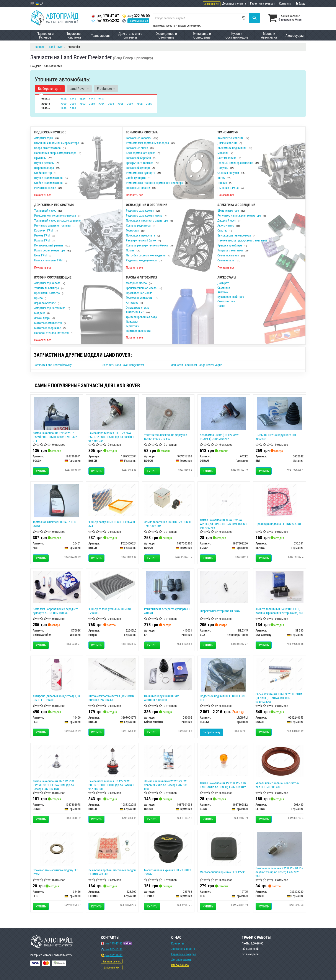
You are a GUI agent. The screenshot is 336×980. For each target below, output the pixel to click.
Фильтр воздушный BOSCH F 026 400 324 (112, 524)
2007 (130, 104)
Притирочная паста (138, 331)
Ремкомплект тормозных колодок (148, 143)
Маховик (223, 153)
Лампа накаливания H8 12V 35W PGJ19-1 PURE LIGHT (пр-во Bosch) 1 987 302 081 (111, 785)
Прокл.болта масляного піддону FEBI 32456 (56, 872)
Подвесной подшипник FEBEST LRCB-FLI (223, 698)
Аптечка (223, 292)
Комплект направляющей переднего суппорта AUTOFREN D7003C (55, 611)
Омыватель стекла (138, 307)
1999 (73, 108)
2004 (101, 104)
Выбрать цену (211, 732)
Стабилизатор (43, 173)
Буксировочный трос (231, 297)
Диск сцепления (228, 143)
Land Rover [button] (79, 88)
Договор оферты (182, 960)
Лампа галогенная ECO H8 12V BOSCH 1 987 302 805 (168, 524)
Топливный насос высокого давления (58, 220)
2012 (83, 99)
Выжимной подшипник (232, 148)
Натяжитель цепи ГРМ (49, 260)
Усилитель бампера (47, 288)
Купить (41, 471)
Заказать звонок (112, 961)
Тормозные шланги (138, 188)
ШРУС (221, 178)
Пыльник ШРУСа (228, 188)
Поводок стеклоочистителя (52, 333)
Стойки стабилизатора (49, 183)
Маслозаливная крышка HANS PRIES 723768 (168, 872)
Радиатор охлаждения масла (145, 215)
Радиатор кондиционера (142, 260)
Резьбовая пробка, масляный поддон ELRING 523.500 (112, 872)
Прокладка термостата (141, 235)
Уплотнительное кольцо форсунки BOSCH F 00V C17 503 (166, 437)
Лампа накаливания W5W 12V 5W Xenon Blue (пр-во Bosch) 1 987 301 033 (166, 785)
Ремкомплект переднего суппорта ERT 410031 (168, 611)
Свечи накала (226, 260)
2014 (101, 99)
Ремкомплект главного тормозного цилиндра (155, 183)
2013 (92, 99)
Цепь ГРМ (41, 255)
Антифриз (132, 302)
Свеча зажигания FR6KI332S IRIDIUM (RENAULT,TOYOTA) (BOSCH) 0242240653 (279, 698)
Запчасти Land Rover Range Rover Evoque (197, 365)
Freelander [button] (106, 88)
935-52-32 (105, 20)
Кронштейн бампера (47, 293)
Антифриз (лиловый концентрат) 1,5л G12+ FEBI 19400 (56, 698)
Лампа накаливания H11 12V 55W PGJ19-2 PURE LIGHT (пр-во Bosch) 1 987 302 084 (111, 437)
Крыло (39, 298)
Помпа (130, 250)
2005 (111, 104)
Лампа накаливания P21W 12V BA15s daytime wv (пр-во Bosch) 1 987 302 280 (279, 872)
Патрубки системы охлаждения (146, 255)
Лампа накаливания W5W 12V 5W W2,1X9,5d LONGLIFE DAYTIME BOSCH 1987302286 (223, 524)
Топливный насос (46, 210)
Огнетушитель (226, 301)
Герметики (133, 326)
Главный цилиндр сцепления (236, 163)
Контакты (285, 3)
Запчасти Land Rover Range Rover (123, 365)
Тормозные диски (137, 148)
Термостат (133, 230)
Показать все (43, 195)
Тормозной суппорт (138, 168)
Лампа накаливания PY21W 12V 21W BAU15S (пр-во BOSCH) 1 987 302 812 (223, 785)
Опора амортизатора (48, 148)
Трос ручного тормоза (140, 163)
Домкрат (223, 283)
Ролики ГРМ (42, 240)
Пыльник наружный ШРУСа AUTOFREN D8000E (162, 698)
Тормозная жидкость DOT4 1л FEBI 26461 (55, 524)
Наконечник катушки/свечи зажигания (242, 240)
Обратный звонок (138, 21)
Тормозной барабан (139, 158)
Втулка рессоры (45, 163)
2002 (83, 104)
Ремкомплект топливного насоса (55, 215)
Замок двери (43, 318)
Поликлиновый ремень (49, 245)
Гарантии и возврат (184, 954)
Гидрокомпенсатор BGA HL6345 (220, 611)
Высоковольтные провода (234, 235)
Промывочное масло (139, 293)
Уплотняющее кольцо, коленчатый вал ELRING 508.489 (277, 785)
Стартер (223, 230)
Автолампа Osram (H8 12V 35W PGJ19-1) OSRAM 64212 (219, 437)
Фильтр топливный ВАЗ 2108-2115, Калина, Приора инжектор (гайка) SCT (280, 611)
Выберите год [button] (50, 88)
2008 (140, 104)
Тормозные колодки (139, 138)
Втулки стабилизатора (49, 178)
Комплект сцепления (231, 138)
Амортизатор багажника (50, 308)
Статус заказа (180, 965)
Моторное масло (137, 283)
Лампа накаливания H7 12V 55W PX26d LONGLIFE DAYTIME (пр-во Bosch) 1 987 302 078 (53, 785)
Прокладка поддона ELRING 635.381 (278, 524)
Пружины (41, 158)
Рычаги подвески (46, 188)
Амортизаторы (44, 138)
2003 (92, 104)
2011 (73, 99)
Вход (300, 3)
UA (39, 3)
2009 (149, 104)
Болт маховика (227, 158)
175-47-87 (105, 16)
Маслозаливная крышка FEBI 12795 (223, 872)
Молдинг (40, 313)
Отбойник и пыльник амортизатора (57, 143)
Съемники (224, 288)
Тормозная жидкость (140, 297)
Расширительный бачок (141, 240)
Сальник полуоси (228, 173)
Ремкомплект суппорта (141, 173)
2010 (64, 99)
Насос (221, 306)
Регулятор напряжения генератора (240, 215)
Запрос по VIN (212, 4)
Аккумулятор (226, 225)
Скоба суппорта (136, 178)
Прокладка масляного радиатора (147, 220)
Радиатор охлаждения (140, 210)
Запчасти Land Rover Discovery (53, 365)
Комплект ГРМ (44, 230)
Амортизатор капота (48, 283)
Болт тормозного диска (141, 153)
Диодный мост (227, 220)
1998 (64, 108)
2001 (73, 104)
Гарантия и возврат (263, 3)
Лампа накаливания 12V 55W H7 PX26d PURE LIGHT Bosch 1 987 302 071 (55, 437)
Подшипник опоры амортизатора (56, 153)
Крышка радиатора (139, 225)
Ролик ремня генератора (50, 250)
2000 (64, 104)
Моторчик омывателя (48, 323)
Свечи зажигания (229, 255)
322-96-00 (136, 16)
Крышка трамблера (230, 245)
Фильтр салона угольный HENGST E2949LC (110, 611)
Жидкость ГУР (135, 312)
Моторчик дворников (48, 328)
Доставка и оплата (234, 3)
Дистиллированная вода (141, 317)
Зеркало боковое (45, 303)
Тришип (223, 183)
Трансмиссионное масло (142, 288)
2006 (121, 104)
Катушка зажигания (230, 250)
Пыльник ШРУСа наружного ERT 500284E (276, 437)
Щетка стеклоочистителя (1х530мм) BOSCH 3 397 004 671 (111, 698)
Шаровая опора (44, 168)
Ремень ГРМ (42, 235)
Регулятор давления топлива (53, 225)
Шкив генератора (229, 210)
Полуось (223, 168)
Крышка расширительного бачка (147, 245)
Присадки (132, 322)
